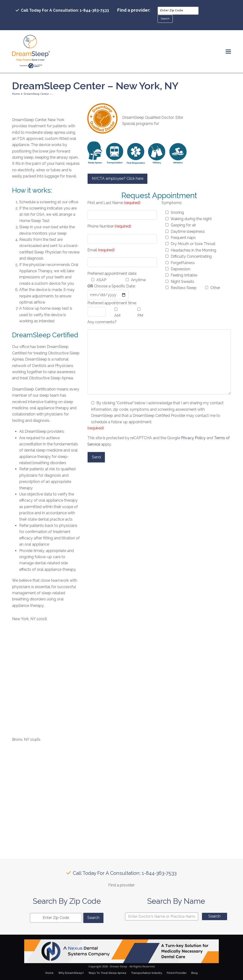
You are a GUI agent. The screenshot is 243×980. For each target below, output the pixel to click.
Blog (194, 973)
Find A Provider (177, 973)
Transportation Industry (147, 973)
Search (214, 916)
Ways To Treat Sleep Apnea (107, 973)
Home (49, 973)
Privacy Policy (193, 438)
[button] (228, 52)
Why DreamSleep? (71, 973)
